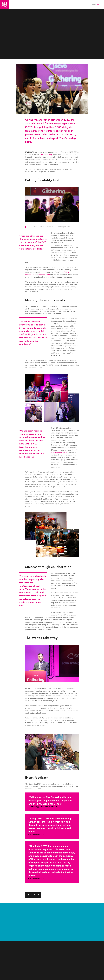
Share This (35, 895)
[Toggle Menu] (95, 5)
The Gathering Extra (59, 452)
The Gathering (46, 155)
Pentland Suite (44, 275)
